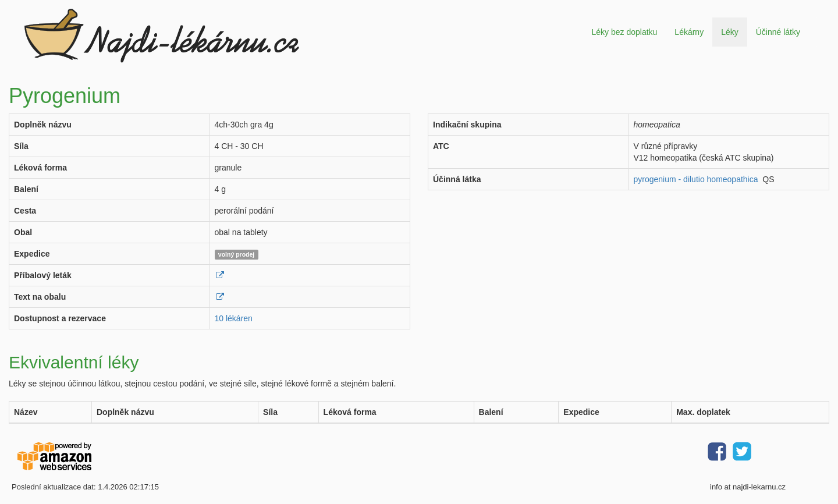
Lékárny (689, 32)
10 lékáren (234, 318)
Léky (730, 32)
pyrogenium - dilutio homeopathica (696, 179)
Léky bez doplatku (624, 32)
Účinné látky (778, 32)
